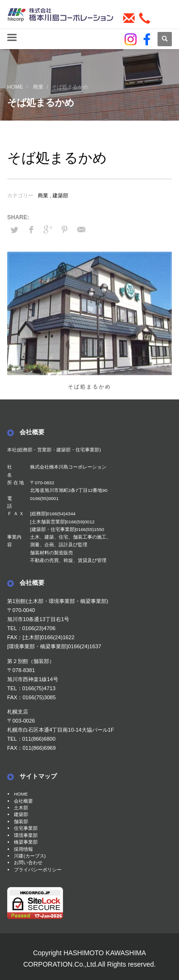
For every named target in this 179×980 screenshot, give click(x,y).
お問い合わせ (28, 863)
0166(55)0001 (44, 498)
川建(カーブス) (30, 856)
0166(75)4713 (39, 688)
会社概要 (23, 801)
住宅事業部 (26, 828)
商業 (43, 195)
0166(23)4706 (39, 628)
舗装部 (21, 822)
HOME (21, 794)
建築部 (60, 195)
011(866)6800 (39, 739)
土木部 (21, 808)
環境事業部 (26, 835)
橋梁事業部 (26, 842)
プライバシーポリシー (38, 870)
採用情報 (23, 849)
